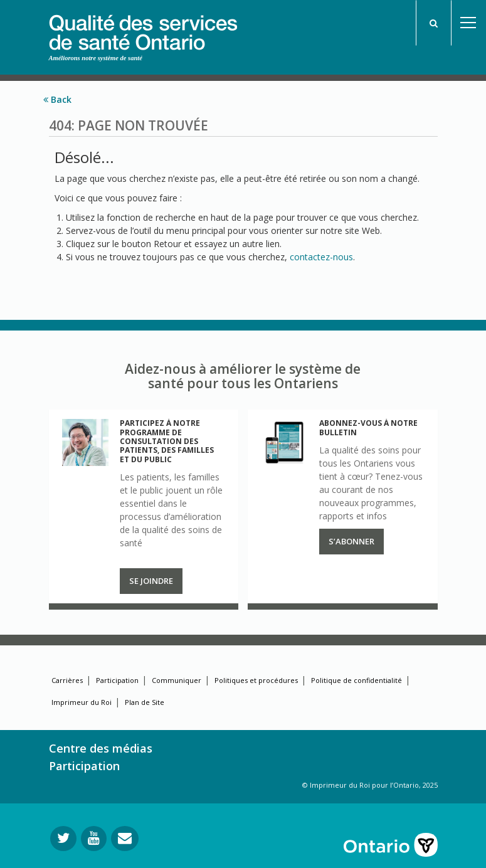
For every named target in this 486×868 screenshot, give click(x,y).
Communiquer (177, 680)
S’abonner (351, 541)
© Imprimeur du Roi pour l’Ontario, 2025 (370, 785)
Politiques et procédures (256, 680)
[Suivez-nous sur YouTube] (94, 839)
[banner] (143, 26)
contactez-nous (321, 257)
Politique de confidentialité (357, 680)
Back (57, 99)
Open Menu (468, 23)
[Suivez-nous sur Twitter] (63, 839)
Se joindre (151, 581)
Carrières (67, 680)
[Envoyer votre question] (125, 839)
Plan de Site (145, 702)
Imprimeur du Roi (82, 702)
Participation (117, 680)
